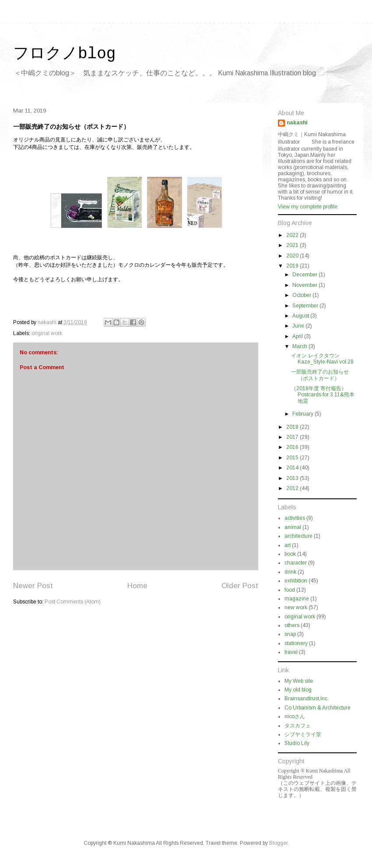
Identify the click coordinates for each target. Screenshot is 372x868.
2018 (293, 427)
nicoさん (295, 716)
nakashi (297, 123)
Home (137, 586)
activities (295, 518)
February (304, 414)
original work (47, 333)
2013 (293, 478)
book (290, 554)
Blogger (278, 843)
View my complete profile (308, 207)
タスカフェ (298, 726)
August (301, 316)
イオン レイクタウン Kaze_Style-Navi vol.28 (322, 359)
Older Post (240, 586)
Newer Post (33, 586)
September (306, 306)
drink (290, 572)
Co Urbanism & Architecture (318, 708)
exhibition (296, 581)
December (305, 275)
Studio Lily (297, 743)
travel (291, 652)
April (298, 336)
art (288, 545)
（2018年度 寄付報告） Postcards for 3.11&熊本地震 (323, 395)
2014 (293, 468)
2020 (293, 256)
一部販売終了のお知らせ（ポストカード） (320, 375)
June (299, 326)
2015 (293, 458)
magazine (297, 599)
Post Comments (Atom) (73, 602)
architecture (298, 536)
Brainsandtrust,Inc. (307, 699)
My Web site (299, 681)
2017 (293, 437)
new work (296, 607)
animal (293, 527)
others (292, 625)
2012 (293, 488)
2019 (293, 266)
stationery (296, 643)
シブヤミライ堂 (303, 734)
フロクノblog (64, 54)
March (300, 346)
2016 (293, 447)
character (296, 563)
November (305, 285)
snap (290, 634)
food (290, 590)
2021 (293, 245)
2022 (293, 235)
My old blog (298, 690)
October (302, 295)
